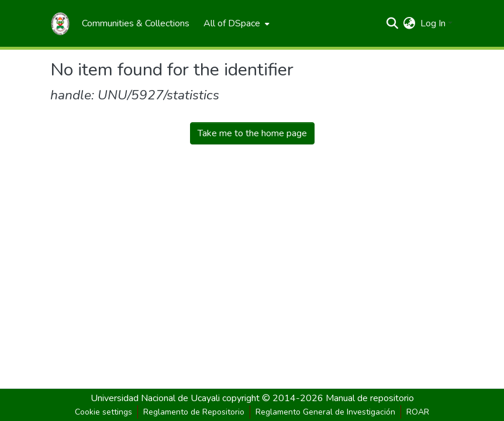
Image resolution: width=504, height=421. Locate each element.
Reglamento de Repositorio (194, 412)
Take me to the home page (252, 133)
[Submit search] (393, 23)
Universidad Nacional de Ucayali (156, 398)
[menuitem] (136, 23)
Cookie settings (103, 412)
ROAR (418, 412)
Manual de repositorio (370, 398)
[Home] (60, 23)
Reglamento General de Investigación (325, 412)
